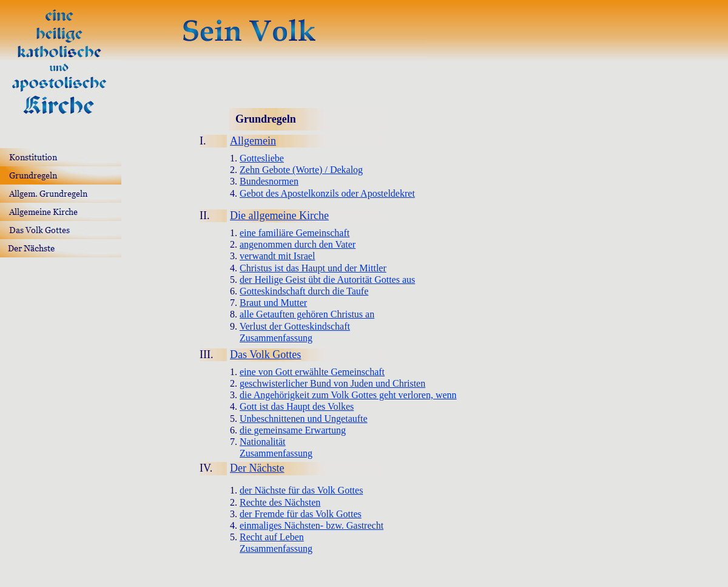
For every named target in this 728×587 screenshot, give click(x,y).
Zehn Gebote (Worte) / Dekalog (301, 170)
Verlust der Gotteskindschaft (295, 326)
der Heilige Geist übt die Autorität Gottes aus (327, 280)
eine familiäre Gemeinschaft (295, 233)
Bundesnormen (269, 181)
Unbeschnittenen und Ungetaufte (304, 419)
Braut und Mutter (273, 303)
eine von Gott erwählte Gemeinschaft (312, 372)
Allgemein (253, 141)
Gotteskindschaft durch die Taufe (304, 291)
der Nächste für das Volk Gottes (301, 490)
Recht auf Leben (272, 537)
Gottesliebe (262, 158)
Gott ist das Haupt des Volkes (297, 406)
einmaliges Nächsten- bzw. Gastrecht (312, 525)
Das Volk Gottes (265, 355)
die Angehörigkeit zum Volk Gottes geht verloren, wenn (348, 395)
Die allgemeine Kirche (279, 215)
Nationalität (263, 442)
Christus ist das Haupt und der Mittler (313, 268)
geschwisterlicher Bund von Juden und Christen (332, 383)
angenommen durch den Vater (298, 244)
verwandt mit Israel (277, 256)
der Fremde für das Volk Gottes (301, 514)
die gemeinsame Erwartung (293, 430)
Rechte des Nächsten (280, 502)
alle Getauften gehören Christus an (307, 314)
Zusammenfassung (276, 338)
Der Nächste (257, 468)
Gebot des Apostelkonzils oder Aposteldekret (327, 193)
